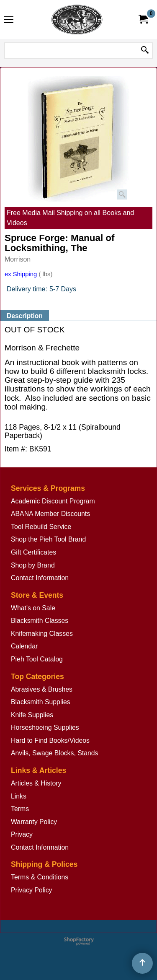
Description (25, 316)
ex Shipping (21, 274)
